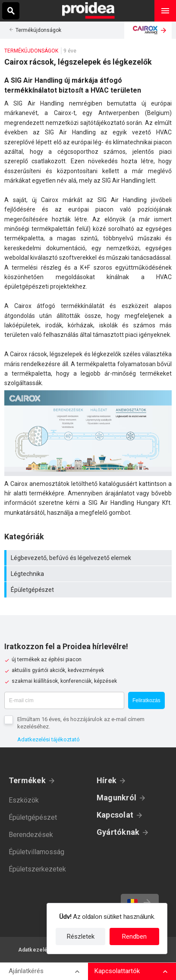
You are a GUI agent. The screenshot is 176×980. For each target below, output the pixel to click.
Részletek (81, 936)
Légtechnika (89, 574)
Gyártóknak (118, 832)
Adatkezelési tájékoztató (49, 739)
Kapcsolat (115, 815)
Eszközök (24, 800)
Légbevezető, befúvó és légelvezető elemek (89, 558)
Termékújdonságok (38, 30)
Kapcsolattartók (117, 971)
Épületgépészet (89, 590)
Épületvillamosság (36, 852)
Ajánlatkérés (26, 971)
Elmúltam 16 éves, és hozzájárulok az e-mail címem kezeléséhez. (81, 723)
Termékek (27, 780)
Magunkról (116, 798)
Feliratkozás (146, 700)
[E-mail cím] (64, 700)
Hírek (107, 780)
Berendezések (31, 835)
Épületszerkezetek (37, 869)
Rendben (134, 936)
